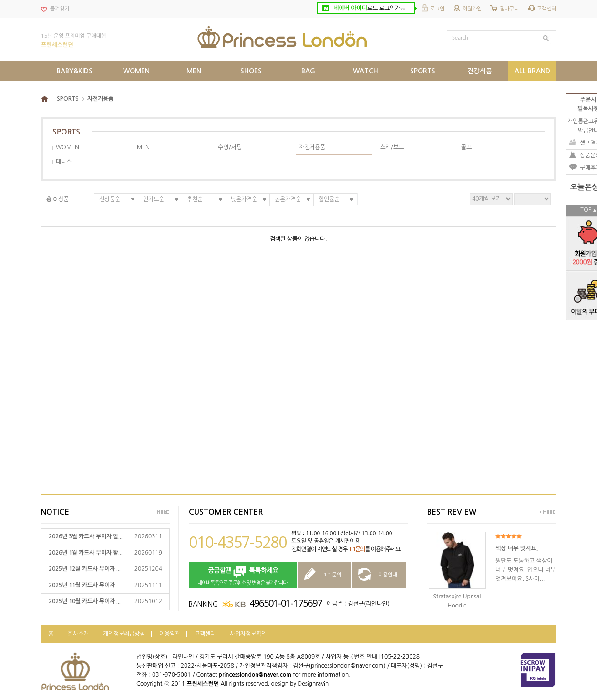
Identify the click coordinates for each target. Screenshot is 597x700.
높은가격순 (288, 199)
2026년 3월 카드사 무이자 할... (86, 536)
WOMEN (67, 147)
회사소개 (78, 634)
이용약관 (170, 634)
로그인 (437, 9)
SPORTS (68, 99)
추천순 (195, 199)
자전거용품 (100, 99)
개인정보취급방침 (124, 634)
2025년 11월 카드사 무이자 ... (85, 585)
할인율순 (329, 199)
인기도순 (154, 199)
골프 (466, 147)
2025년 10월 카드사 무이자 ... (85, 601)
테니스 (64, 162)
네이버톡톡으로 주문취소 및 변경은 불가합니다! (243, 575)
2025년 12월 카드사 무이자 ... (85, 569)
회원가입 (472, 9)
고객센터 (546, 9)
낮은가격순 (244, 199)
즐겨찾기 (60, 9)
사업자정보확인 (248, 634)
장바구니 (509, 9)
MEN (143, 147)
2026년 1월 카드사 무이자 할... (86, 553)
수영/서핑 (230, 147)
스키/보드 (392, 147)
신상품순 (110, 199)
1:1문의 (357, 549)
